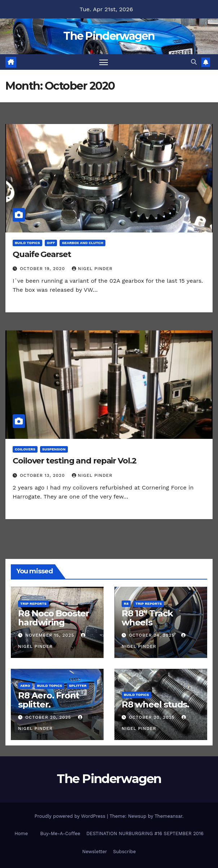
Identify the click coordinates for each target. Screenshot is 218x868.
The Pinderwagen (109, 36)
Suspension (54, 449)
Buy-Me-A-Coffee (60, 833)
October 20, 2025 (49, 717)
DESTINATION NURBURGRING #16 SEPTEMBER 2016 (145, 833)
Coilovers (25, 449)
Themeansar (168, 816)
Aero (25, 686)
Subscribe (124, 852)
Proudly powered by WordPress (71, 816)
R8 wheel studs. (155, 704)
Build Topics (27, 243)
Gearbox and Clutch (82, 243)
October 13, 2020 (43, 475)
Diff (51, 243)
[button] (194, 62)
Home (21, 833)
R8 (126, 604)
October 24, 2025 (153, 635)
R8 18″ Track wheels (147, 618)
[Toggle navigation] (104, 62)
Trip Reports (33, 604)
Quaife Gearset (42, 254)
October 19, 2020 (43, 269)
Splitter (78, 686)
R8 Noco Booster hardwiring (54, 618)
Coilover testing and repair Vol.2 (75, 461)
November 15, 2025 (51, 635)
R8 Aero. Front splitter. (49, 700)
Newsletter (95, 852)
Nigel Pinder (92, 269)
